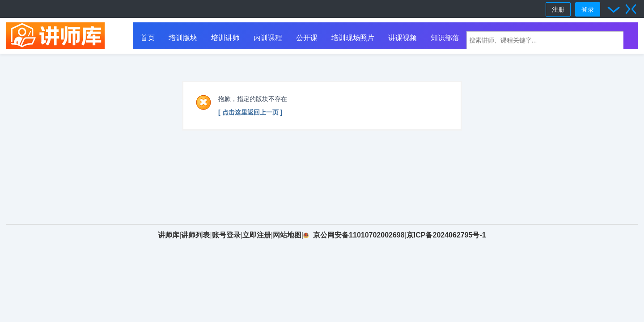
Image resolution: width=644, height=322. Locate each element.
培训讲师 (225, 38)
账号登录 (226, 235)
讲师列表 (195, 235)
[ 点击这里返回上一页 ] (250, 112)
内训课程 (268, 38)
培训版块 (183, 38)
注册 (558, 9)
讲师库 (169, 235)
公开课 (307, 38)
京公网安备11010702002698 (359, 235)
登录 (588, 9)
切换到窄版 (631, 9)
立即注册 (257, 235)
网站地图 (287, 235)
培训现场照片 (353, 38)
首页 (148, 38)
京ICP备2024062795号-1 (446, 235)
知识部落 (445, 38)
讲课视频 (402, 38)
